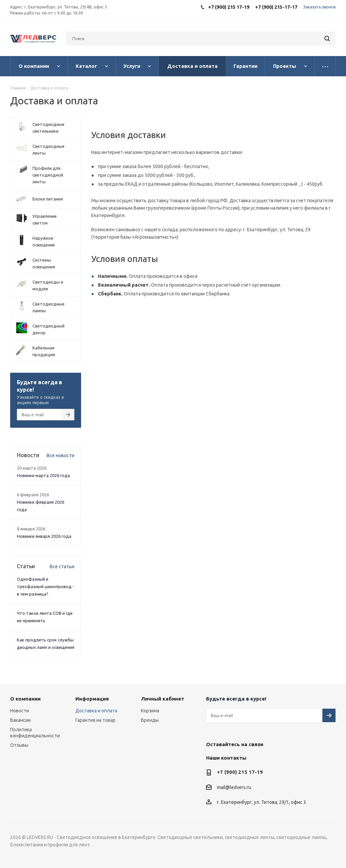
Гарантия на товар (95, 720)
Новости (20, 711)
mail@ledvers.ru (234, 787)
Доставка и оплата (96, 711)
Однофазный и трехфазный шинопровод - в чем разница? (46, 586)
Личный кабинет (163, 699)
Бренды (150, 720)
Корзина (150, 711)
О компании (25, 699)
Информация (92, 699)
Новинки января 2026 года (44, 536)
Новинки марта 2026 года (43, 475)
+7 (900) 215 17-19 (240, 772)
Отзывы (19, 745)
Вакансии (20, 720)
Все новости (60, 455)
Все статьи (62, 567)
